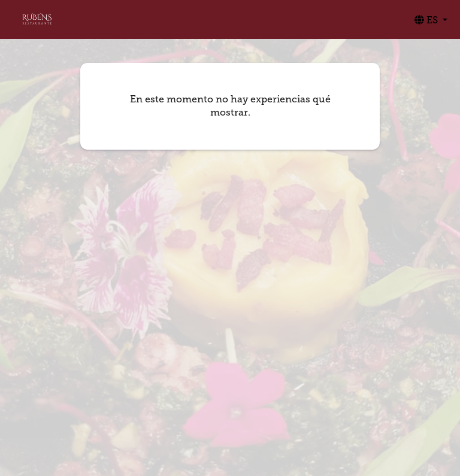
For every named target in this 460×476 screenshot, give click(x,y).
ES (427, 20)
